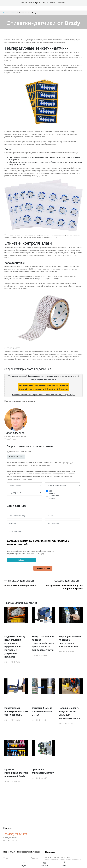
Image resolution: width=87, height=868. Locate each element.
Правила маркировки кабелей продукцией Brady (16, 773)
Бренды (38, 3)
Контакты (61, 3)
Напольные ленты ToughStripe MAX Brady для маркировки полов (69, 713)
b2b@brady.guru (16, 457)
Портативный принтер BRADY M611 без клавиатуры (16, 711)
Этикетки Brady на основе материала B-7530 (42, 711)
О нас (6, 858)
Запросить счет (43, 568)
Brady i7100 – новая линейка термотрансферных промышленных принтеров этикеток (43, 643)
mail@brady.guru (69, 395)
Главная (6, 13)
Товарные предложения (36, 859)
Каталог (24, 3)
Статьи (31, 3)
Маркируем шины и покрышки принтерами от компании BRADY (70, 641)
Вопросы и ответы (50, 3)
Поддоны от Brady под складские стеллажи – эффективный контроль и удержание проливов (15, 647)
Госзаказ (52, 493)
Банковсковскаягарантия (55, 497)
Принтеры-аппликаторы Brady (43, 771)
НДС (50, 491)
